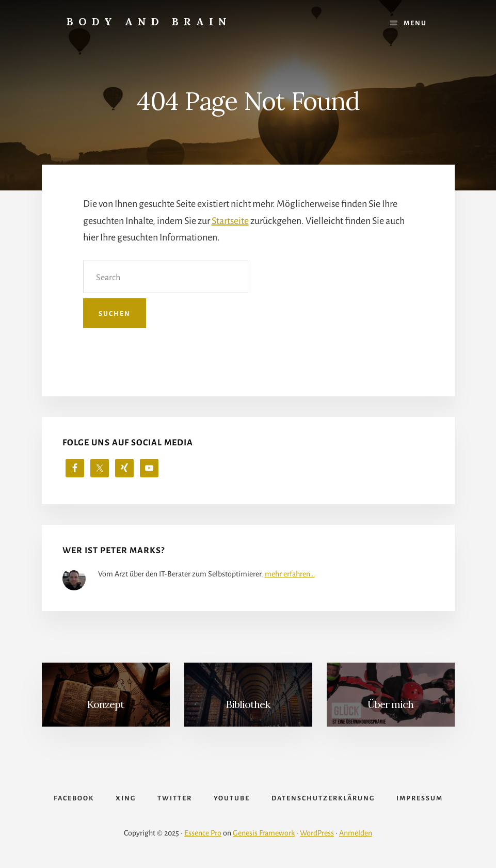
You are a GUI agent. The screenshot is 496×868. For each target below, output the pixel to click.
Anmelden (356, 833)
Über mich (390, 704)
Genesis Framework (264, 833)
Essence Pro (203, 833)
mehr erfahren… (290, 574)
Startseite (230, 221)
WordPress (317, 833)
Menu (415, 23)
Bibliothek (248, 704)
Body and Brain (149, 21)
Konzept (106, 704)
